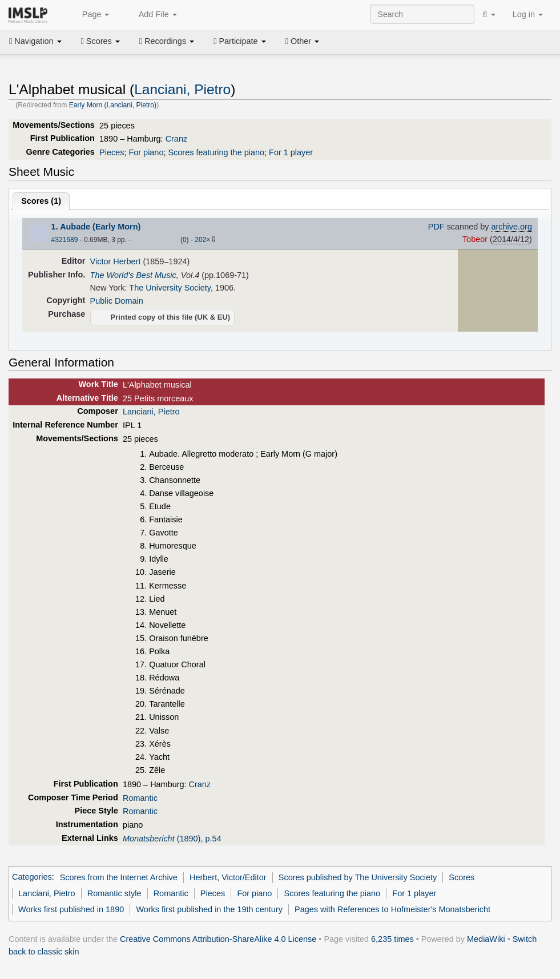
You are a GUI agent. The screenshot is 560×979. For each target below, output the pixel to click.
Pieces (112, 152)
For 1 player (291, 152)
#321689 (65, 240)
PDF (436, 227)
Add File (151, 15)
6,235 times (392, 939)
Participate (240, 41)
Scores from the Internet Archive (119, 877)
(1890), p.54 (172, 839)
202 (200, 240)
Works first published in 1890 (71, 909)
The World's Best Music (133, 275)
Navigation (35, 41)
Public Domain (117, 301)
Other (302, 41)
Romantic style (114, 893)
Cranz (177, 139)
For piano (146, 152)
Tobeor (475, 239)
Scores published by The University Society (358, 877)
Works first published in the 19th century (209, 909)
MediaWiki (486, 939)
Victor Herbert (116, 261)
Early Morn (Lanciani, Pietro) (113, 105)
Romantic (140, 798)
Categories (32, 877)
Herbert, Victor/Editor (228, 877)
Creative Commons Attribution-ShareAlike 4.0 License (218, 939)
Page (90, 15)
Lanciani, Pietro (182, 89)
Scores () (41, 201)
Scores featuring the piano (216, 152)
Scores (100, 41)
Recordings (167, 41)
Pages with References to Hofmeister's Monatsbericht (392, 909)
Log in (528, 14)
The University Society (170, 288)
